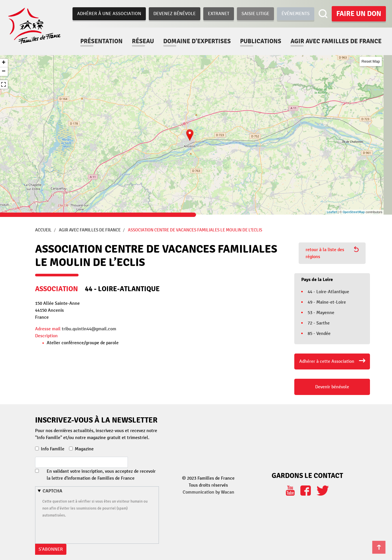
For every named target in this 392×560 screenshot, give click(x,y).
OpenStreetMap (354, 212)
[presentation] (86, 530)
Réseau (143, 41)
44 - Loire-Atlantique (328, 292)
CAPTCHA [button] (52, 491)
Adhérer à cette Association (327, 361)
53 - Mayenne (321, 313)
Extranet (219, 14)
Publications (261, 41)
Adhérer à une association (109, 14)
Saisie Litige (255, 14)
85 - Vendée (319, 334)
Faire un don (359, 14)
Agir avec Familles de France (90, 230)
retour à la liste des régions (332, 253)
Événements (296, 14)
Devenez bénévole (175, 14)
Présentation (101, 41)
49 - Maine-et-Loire (327, 302)
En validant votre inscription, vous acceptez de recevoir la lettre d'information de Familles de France (101, 475)
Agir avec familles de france (336, 41)
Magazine (84, 449)
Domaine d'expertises (197, 41)
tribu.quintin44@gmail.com (89, 329)
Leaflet (332, 212)
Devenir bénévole (332, 387)
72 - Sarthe (319, 323)
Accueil (43, 230)
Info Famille (53, 449)
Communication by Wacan (208, 492)
